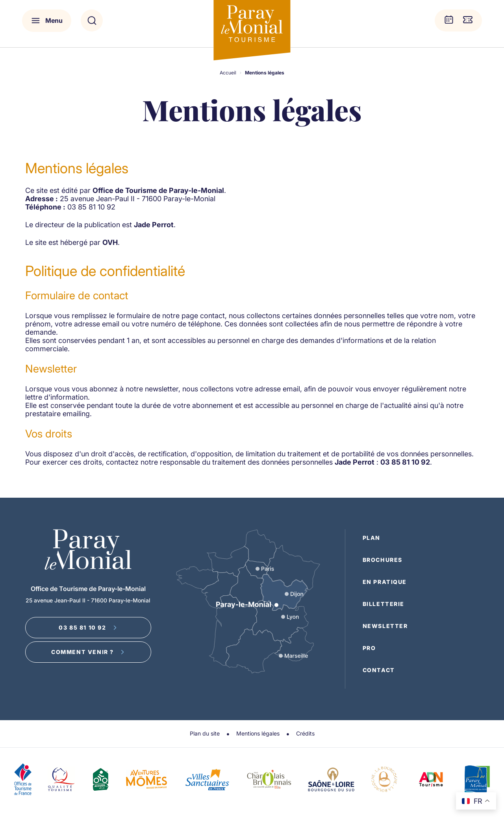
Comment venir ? (88, 652)
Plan (372, 538)
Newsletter (385, 626)
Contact (379, 670)
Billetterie (384, 604)
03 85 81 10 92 (88, 627)
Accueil (228, 73)
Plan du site (205, 733)
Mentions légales (258, 733)
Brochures (383, 560)
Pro (369, 648)
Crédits (305, 733)
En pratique (385, 582)
